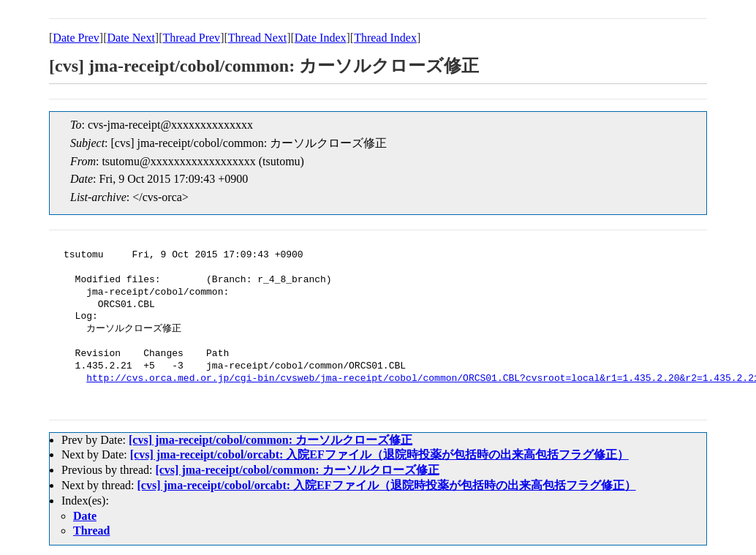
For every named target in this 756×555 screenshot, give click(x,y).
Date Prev (76, 38)
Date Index (321, 38)
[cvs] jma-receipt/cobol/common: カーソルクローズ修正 (271, 440)
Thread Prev (191, 38)
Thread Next (257, 38)
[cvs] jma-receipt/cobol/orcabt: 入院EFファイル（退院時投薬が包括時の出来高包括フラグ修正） (379, 454)
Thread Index (385, 38)
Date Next (131, 38)
